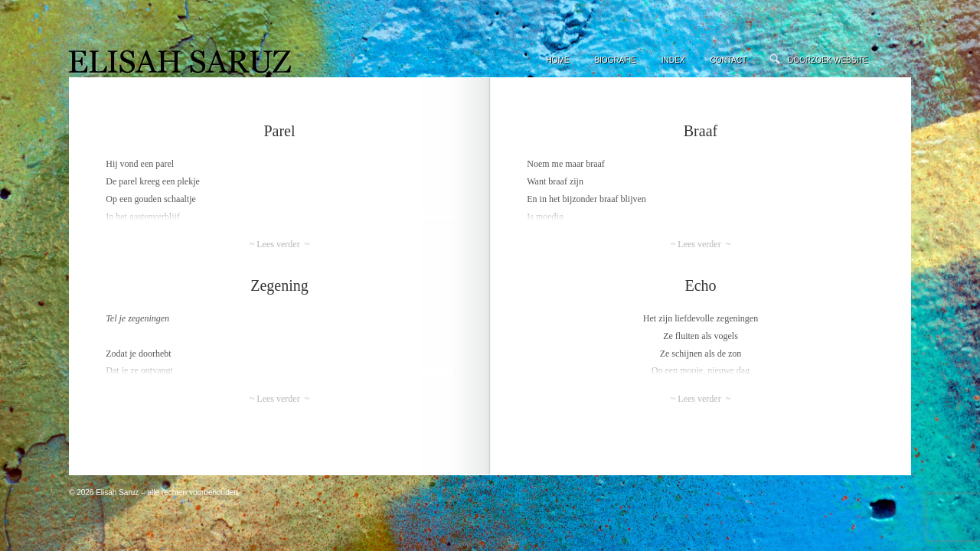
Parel (279, 131)
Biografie (615, 60)
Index (673, 60)
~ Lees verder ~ (279, 244)
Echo (700, 285)
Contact (728, 60)
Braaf (701, 131)
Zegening (279, 285)
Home (557, 60)
